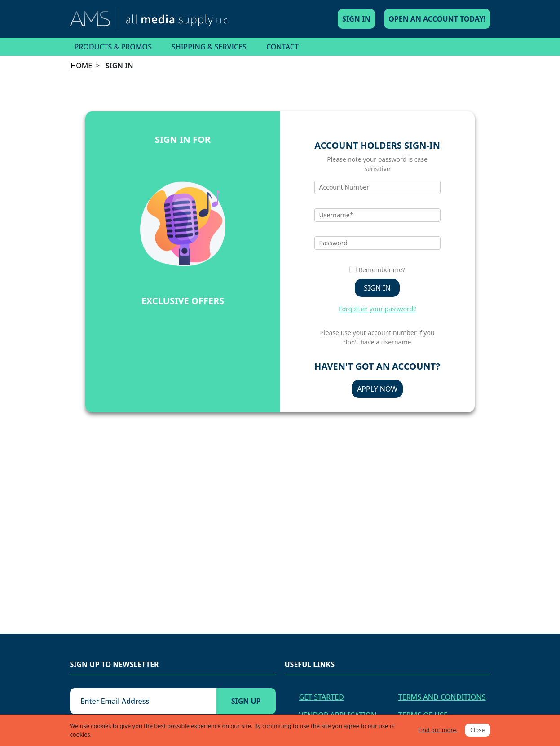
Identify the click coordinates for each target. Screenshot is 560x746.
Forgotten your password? (377, 309)
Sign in (377, 288)
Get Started (322, 697)
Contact (282, 47)
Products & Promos (113, 47)
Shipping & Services (209, 47)
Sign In (356, 19)
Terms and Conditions (442, 697)
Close (477, 730)
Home (82, 66)
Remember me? (382, 270)
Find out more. (438, 730)
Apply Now (377, 389)
